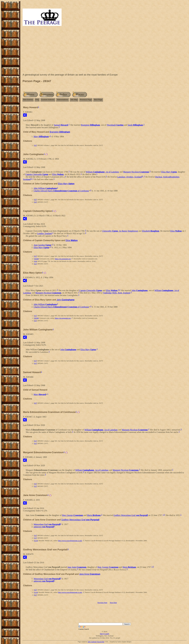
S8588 (36, 259)
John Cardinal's (92, 642)
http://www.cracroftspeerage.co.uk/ (70, 541)
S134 (36, 541)
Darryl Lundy (105, 634)
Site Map (74, 100)
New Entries (28, 100)
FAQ (37, 100)
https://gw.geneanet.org (63, 259)
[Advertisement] (105, 50)
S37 (35, 145)
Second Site (101, 642)
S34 (35, 261)
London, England (44, 233)
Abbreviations (63, 100)
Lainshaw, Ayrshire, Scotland (129, 177)
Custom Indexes (48, 100)
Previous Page (86, 100)
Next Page (98, 100)
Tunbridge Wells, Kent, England (117, 293)
